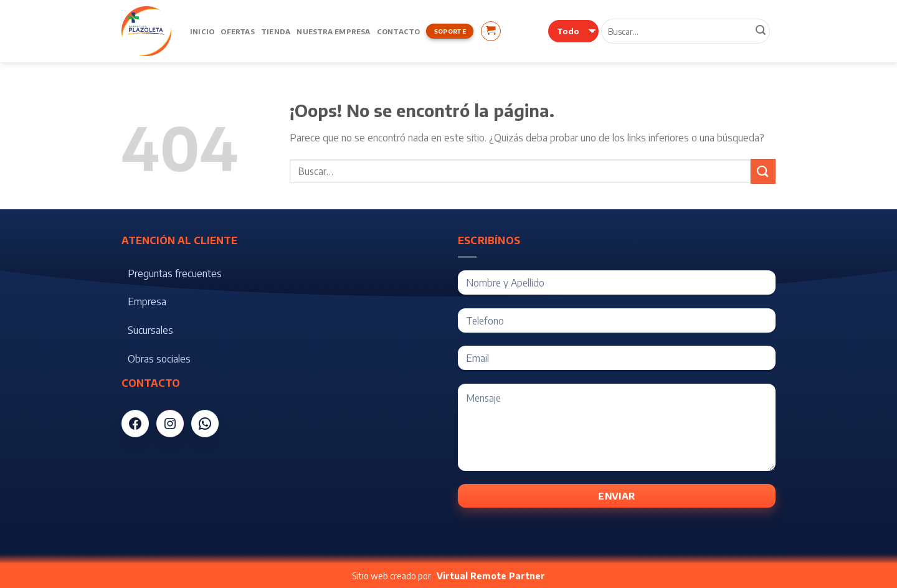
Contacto (399, 31)
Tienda (276, 31)
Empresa (147, 301)
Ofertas (238, 31)
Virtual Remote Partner (491, 576)
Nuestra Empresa (333, 31)
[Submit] (763, 171)
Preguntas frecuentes (175, 273)
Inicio (202, 31)
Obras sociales (159, 359)
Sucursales (150, 330)
